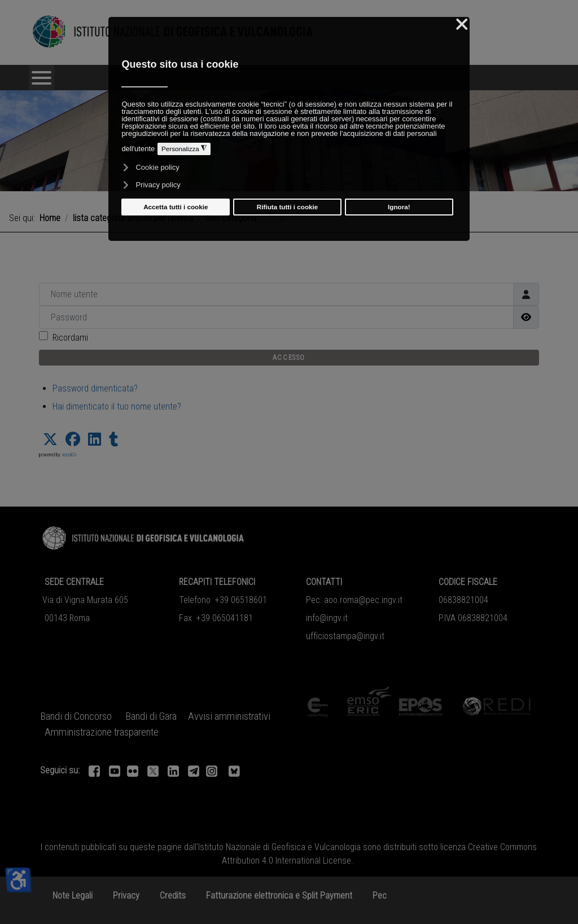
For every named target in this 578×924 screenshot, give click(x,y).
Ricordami (70, 338)
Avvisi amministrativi (229, 716)
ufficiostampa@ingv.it (345, 636)
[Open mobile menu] (41, 78)
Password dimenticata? (95, 388)
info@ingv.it (327, 618)
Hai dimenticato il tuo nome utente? (117, 406)
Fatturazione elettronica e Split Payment (279, 896)
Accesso (289, 357)
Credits (173, 896)
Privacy (126, 896)
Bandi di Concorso (76, 716)
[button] (50, 439)
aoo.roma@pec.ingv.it (363, 600)
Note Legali (73, 896)
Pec (380, 896)
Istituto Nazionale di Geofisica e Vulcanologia (279, 847)
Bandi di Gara (151, 716)
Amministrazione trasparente (102, 732)
